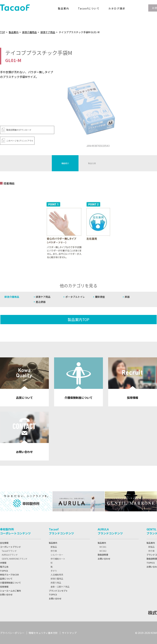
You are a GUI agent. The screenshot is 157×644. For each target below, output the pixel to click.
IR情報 (3, 562)
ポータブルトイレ (76, 297)
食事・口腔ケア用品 (60, 586)
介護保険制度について (10, 582)
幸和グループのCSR (9, 574)
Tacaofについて (89, 8)
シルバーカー (57, 554)
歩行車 (54, 550)
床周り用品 (56, 582)
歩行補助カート (58, 558)
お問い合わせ (6, 594)
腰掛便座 (100, 297)
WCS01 (103, 546)
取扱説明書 (103, 554)
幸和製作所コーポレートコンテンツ (15, 531)
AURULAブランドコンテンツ (110, 531)
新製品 (54, 546)
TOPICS (53, 594)
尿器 (127, 297)
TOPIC (4, 570)
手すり (54, 570)
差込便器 (41, 302)
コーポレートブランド (10, 546)
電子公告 (4, 566)
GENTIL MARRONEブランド (15, 558)
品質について (6, 578)
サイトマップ (69, 632)
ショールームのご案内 (10, 590)
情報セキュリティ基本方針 (43, 632)
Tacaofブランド (9, 550)
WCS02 (103, 550)
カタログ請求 (117, 8)
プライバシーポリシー (12, 632)
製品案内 (14, 32)
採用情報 (4, 586)
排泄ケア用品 (48, 32)
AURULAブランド (10, 554)
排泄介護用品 (29, 32)
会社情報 (4, 543)
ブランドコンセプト (58, 590)
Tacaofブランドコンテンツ (61, 531)
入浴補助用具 (57, 574)
